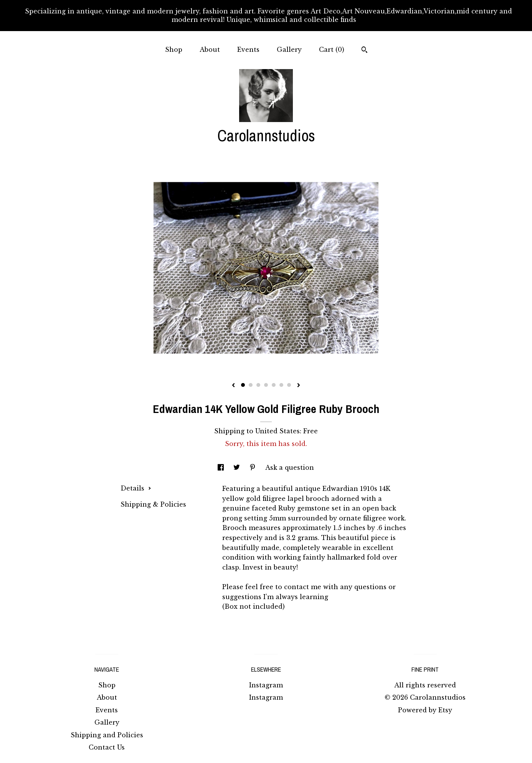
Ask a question (290, 467)
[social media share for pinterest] (254, 467)
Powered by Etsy (425, 710)
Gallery (289, 50)
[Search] (364, 51)
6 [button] (281, 385)
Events (248, 50)
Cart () (332, 50)
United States (278, 431)
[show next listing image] (299, 386)
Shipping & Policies (153, 504)
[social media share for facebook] (222, 467)
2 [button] (251, 385)
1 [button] (243, 385)
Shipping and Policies (107, 735)
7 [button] (289, 385)
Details (136, 488)
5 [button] (274, 385)
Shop (174, 50)
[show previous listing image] (233, 386)
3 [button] (258, 385)
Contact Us (107, 747)
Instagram (266, 685)
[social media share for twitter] (238, 467)
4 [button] (266, 385)
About (210, 50)
